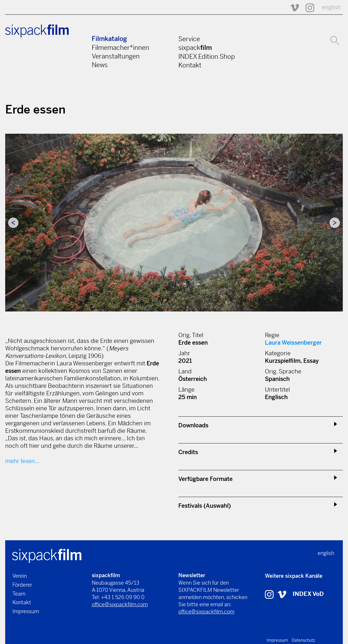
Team (19, 594)
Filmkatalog (109, 39)
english (331, 7)
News (100, 65)
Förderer (22, 585)
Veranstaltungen (116, 56)
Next (335, 223)
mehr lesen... (22, 461)
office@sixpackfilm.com (120, 604)
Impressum (26, 611)
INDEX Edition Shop (207, 56)
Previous (13, 223)
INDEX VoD (308, 594)
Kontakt (190, 65)
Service (189, 39)
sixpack (195, 48)
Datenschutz (303, 640)
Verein (20, 576)
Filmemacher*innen (120, 48)
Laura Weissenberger (293, 343)
